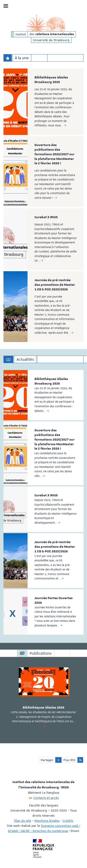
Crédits (68, 821)
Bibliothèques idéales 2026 (43, 708)
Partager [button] (47, 760)
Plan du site (23, 821)
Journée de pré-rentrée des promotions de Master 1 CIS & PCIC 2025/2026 (55, 285)
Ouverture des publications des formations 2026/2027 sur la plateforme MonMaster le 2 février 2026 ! (54, 154)
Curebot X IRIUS (46, 217)
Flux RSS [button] (69, 760)
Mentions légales (47, 821)
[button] (58, 760)
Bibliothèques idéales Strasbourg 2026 (51, 80)
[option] (43, 102)
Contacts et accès (46, 798)
